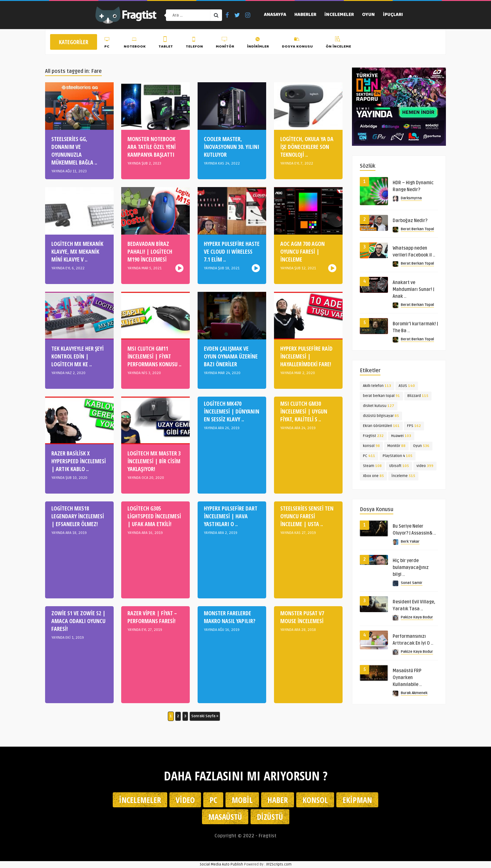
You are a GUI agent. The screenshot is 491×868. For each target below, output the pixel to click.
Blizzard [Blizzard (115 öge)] (418, 396)
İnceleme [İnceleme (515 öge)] (403, 476)
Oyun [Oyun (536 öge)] (421, 446)
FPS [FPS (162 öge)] (414, 426)
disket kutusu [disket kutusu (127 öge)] (379, 406)
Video (185, 800)
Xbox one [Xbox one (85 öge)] (373, 476)
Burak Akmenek (414, 693)
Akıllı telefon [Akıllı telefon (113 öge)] (377, 386)
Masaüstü (225, 817)
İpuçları (393, 15)
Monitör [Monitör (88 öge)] (396, 446)
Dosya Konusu (297, 43)
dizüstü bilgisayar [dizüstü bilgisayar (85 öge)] (381, 416)
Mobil (242, 800)
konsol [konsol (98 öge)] (371, 446)
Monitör (225, 43)
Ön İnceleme (338, 43)
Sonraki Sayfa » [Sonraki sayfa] (205, 716)
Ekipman (357, 800)
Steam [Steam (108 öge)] (372, 466)
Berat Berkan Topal (417, 229)
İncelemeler (339, 15)
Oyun (368, 15)
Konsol (315, 800)
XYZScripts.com (279, 864)
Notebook (135, 43)
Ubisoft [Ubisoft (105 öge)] (399, 466)
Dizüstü (270, 817)
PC (108, 43)
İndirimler (258, 43)
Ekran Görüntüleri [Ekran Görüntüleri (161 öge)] (381, 426)
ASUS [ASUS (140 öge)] (407, 386)
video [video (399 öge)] (425, 466)
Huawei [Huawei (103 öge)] (401, 436)
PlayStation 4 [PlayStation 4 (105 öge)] (398, 456)
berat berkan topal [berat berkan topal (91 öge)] (381, 396)
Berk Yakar (410, 542)
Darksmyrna (411, 198)
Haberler (305, 15)
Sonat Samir (412, 583)
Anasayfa (275, 15)
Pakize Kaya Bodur (417, 617)
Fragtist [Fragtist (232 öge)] (373, 436)
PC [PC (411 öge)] (369, 456)
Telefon (194, 43)
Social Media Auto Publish (221, 864)
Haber (278, 800)
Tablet (166, 43)
